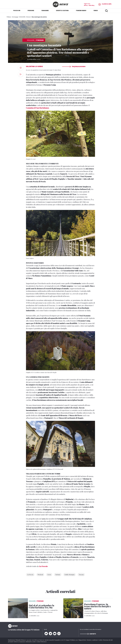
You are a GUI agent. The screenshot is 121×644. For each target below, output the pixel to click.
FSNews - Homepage (12, 17)
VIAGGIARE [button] (45, 11)
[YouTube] (55, 634)
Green (49, 575)
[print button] (21, 68)
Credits (100, 640)
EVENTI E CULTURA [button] (62, 11)
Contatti (88, 634)
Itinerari (28, 17)
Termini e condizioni (92, 640)
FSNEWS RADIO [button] (81, 11)
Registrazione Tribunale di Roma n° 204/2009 (20, 640)
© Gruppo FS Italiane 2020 (71, 640)
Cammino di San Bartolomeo (37, 108)
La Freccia (43, 566)
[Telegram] (50, 634)
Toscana (81, 575)
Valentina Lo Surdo (34, 66)
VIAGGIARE (22, 17)
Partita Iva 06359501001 (19, 642)
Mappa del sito (82, 640)
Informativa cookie (31, 642)
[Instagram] (59, 634)
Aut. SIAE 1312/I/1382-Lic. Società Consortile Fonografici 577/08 (48, 640)
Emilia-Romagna (70, 575)
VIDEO (96, 11)
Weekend (40, 575)
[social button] (21, 74)
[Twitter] (46, 634)
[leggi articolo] (18, 608)
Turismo (58, 575)
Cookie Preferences (42, 642)
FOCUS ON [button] (17, 11)
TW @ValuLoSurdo (74, 66)
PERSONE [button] (31, 11)
